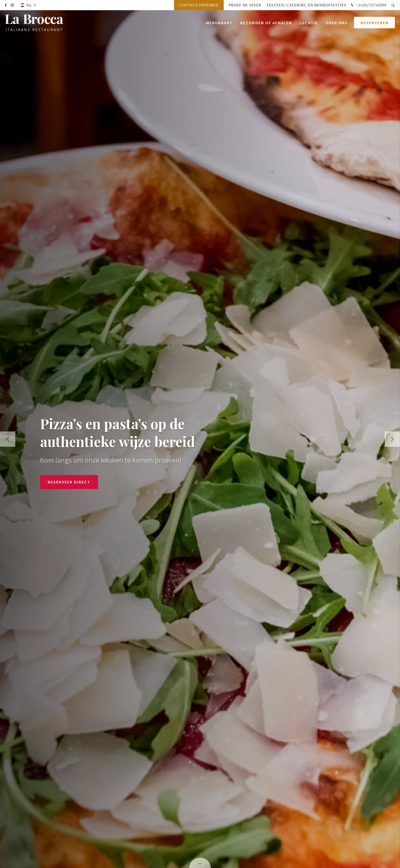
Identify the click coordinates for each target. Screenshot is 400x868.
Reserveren (374, 23)
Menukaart (219, 23)
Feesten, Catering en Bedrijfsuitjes (306, 5)
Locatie (309, 23)
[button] (392, 439)
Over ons (337, 23)
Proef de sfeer (245, 5)
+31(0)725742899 (368, 5)
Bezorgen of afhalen (266, 23)
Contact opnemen (199, 5)
